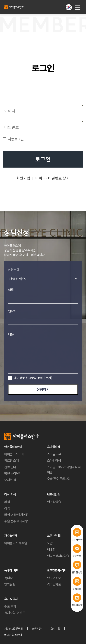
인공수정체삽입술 (58, 556)
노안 (50, 543)
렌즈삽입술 (54, 502)
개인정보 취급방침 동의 (33, 378)
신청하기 (43, 389)
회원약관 (37, 629)
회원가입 (23, 178)
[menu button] (77, 7)
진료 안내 (10, 467)
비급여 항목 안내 (13, 635)
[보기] (48, 378)
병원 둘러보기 (13, 473)
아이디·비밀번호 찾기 (52, 178)
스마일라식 (54, 461)
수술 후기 (10, 606)
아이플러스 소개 (14, 454)
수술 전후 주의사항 (59, 479)
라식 (7, 502)
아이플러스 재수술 (16, 543)
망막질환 (10, 584)
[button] (69, 7)
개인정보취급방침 (14, 629)
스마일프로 (54, 454)
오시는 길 (10, 480)
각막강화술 (54, 584)
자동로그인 (16, 139)
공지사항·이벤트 (15, 613)
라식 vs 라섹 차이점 (16, 515)
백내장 (51, 550)
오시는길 (55, 629)
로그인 (43, 160)
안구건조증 (54, 578)
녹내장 (8, 578)
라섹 (7, 508)
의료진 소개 (11, 461)
